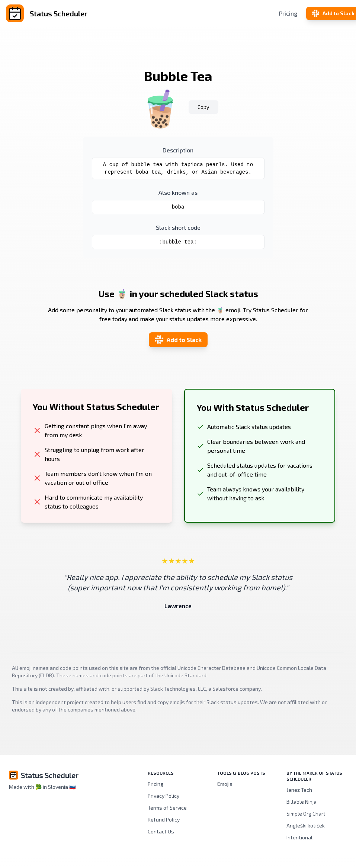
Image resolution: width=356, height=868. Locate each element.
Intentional (299, 837)
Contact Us (161, 831)
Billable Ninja (302, 802)
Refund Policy (164, 819)
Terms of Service (167, 808)
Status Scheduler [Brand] (50, 775)
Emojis (225, 784)
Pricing (288, 13)
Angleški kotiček (306, 825)
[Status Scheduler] (63, 13)
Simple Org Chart (306, 814)
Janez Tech (299, 790)
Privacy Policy (163, 796)
